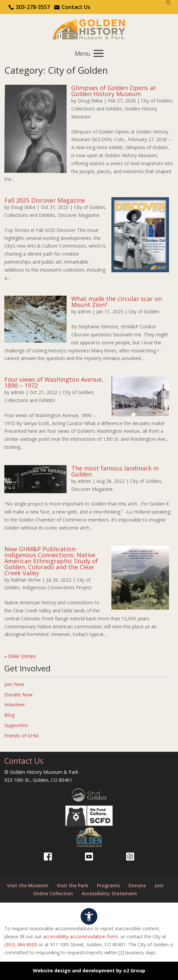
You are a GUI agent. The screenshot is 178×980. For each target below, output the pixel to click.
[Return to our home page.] (89, 29)
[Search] (168, 3)
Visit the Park (73, 885)
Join (159, 885)
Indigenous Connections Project (57, 587)
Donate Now (18, 695)
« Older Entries (20, 656)
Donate (137, 885)
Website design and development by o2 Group (89, 970)
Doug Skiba (90, 101)
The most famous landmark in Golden (115, 471)
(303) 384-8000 (21, 944)
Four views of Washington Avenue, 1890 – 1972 (54, 382)
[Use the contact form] (72, 7)
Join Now (14, 684)
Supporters (16, 725)
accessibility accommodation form (80, 936)
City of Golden (157, 101)
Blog (9, 715)
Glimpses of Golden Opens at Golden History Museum (114, 91)
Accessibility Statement (109, 893)
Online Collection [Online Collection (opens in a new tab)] (53, 893)
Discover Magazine (79, 215)
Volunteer (15, 705)
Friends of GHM (21, 736)
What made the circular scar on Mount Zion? (117, 302)
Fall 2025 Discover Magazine (45, 200)
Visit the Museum (28, 885)
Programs (108, 885)
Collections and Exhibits (97, 109)
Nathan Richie (26, 580)
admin (84, 311)
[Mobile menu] (89, 54)
